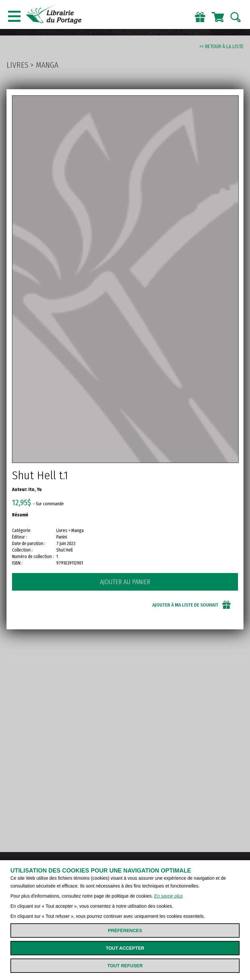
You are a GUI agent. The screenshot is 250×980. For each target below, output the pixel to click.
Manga (47, 65)
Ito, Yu (35, 490)
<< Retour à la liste (221, 46)
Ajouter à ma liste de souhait (185, 605)
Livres (17, 65)
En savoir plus (169, 896)
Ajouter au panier (125, 582)
